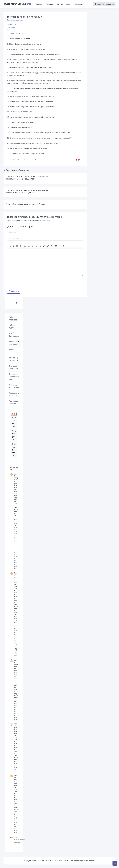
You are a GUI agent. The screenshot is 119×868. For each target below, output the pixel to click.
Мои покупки (14, 435)
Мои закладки (14, 422)
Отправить (14, 291)
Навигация (79, 4)
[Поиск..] (12, 303)
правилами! (45, 220)
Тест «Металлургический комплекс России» (27, 204)
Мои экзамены (17, 4)
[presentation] (25, 283)
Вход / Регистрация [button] (104, 4)
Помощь (49, 4)
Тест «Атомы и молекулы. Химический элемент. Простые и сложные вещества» (28, 178)
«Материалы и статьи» (18, 20)
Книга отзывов (63, 4)
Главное (38, 4)
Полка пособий (14, 450)
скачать (13, 28)
